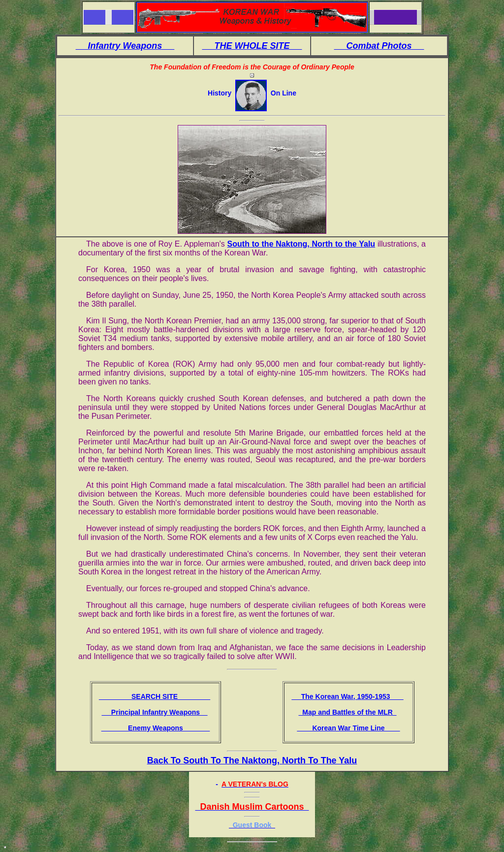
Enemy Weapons (156, 728)
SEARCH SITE (155, 696)
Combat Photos (379, 46)
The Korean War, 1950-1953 (347, 696)
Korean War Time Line (348, 728)
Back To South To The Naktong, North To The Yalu (252, 760)
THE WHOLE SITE (252, 46)
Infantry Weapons (125, 46)
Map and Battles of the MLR (347, 712)
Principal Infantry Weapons (154, 712)
